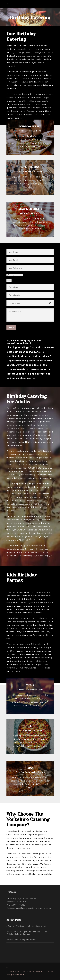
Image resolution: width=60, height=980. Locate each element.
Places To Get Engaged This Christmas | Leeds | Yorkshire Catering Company (27, 933)
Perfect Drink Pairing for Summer (21, 940)
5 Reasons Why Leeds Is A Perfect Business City (27, 926)
